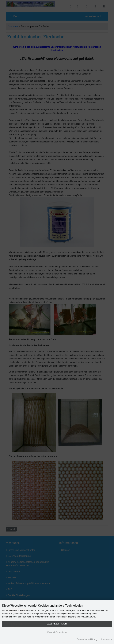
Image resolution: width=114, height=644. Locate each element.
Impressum (107, 639)
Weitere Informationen (57, 632)
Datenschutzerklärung (87, 639)
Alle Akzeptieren (57, 624)
